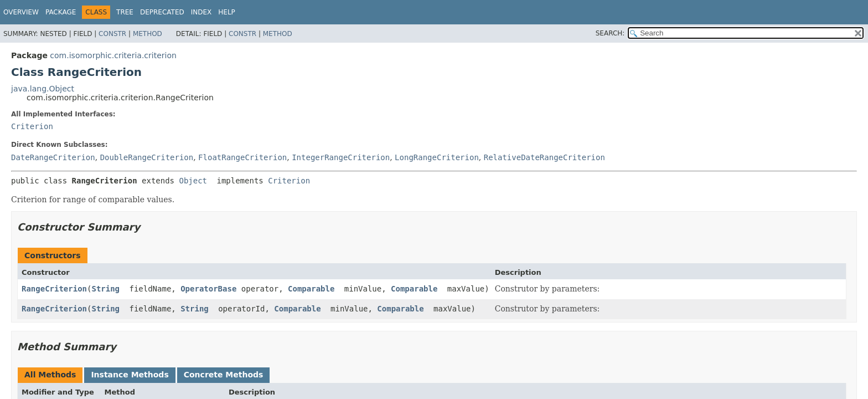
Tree (125, 12)
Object (193, 181)
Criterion (32, 126)
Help (227, 12)
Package (61, 12)
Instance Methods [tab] (130, 375)
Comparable (311, 289)
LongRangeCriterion (437, 157)
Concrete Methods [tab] (224, 375)
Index (201, 12)
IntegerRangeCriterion (341, 157)
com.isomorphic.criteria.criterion (113, 55)
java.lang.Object (43, 89)
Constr (112, 34)
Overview (21, 12)
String (105, 289)
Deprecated (162, 12)
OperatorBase (208, 289)
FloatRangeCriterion (242, 157)
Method (148, 34)
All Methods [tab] (50, 375)
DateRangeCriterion (53, 157)
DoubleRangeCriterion (147, 157)
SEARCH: (610, 33)
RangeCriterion (54, 289)
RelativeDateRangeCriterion (544, 157)
